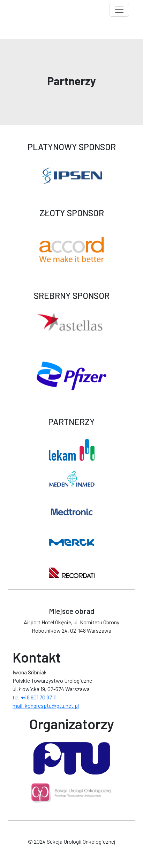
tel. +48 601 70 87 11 (35, 697)
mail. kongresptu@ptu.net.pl (46, 705)
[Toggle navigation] (119, 10)
